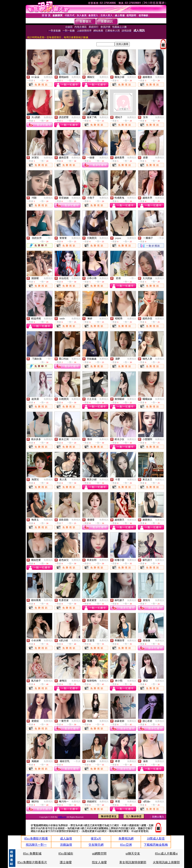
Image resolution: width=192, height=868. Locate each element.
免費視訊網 (126, 839)
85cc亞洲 (126, 845)
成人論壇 (66, 839)
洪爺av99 (62, 817)
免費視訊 (48, 77)
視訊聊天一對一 (36, 845)
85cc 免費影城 (32, 853)
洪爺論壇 (66, 845)
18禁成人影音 (156, 839)
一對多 (161, 238)
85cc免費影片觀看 (36, 839)
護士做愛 (66, 862)
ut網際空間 (99, 853)
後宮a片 (96, 839)
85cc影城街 (66, 853)
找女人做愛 (99, 862)
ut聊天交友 (133, 853)
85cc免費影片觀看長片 (32, 862)
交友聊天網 (96, 845)
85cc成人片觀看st (166, 853)
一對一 (49, 238)
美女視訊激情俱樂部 (133, 862)
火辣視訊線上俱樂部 (166, 862)
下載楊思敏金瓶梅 (156, 845)
